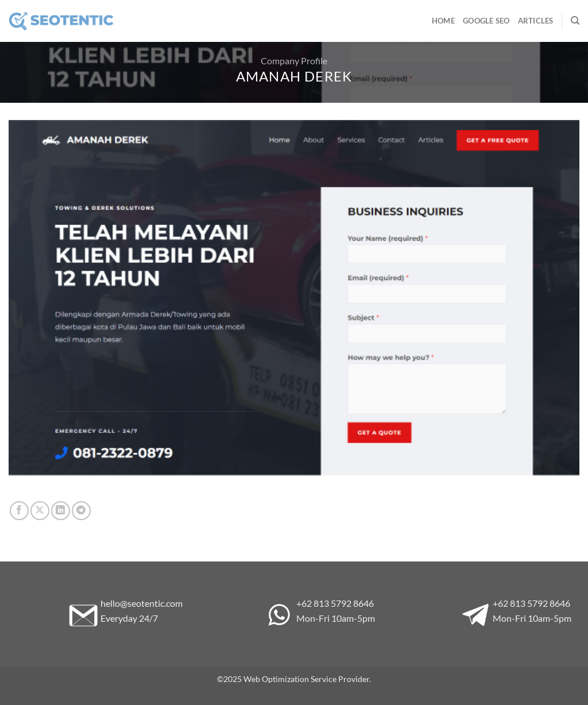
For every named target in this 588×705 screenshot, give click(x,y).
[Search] (575, 21)
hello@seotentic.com (142, 603)
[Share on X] (40, 511)
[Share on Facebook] (19, 511)
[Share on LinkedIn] (61, 511)
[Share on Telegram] (81, 511)
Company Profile (294, 61)
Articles (536, 21)
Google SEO (486, 21)
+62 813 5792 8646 (335, 603)
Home (443, 21)
